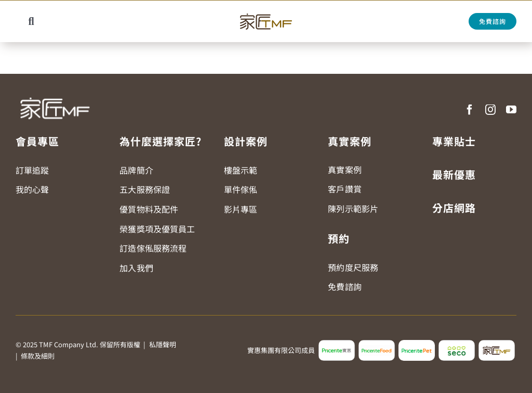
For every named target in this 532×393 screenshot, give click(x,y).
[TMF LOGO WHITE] (55, 94)
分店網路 (454, 208)
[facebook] (470, 110)
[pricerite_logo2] (337, 344)
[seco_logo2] (457, 344)
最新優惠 (454, 174)
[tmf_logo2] (497, 344)
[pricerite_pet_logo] (417, 344)
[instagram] (490, 110)
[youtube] (511, 110)
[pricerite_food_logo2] (377, 344)
